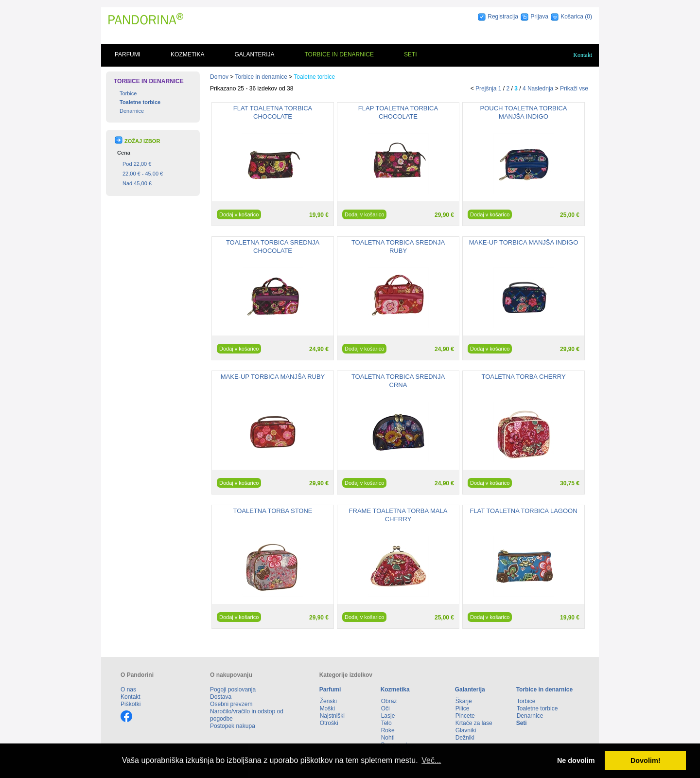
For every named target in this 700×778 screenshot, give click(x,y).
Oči (385, 708)
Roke (388, 730)
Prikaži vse (574, 88)
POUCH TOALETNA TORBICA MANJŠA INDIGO (524, 112)
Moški (327, 708)
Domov (219, 77)
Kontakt (583, 55)
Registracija (503, 17)
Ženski (328, 701)
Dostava (221, 697)
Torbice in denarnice (339, 54)
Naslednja (540, 88)
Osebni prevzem (231, 704)
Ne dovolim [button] (576, 760)
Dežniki (465, 738)
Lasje (388, 716)
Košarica (573, 17)
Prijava (539, 17)
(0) (588, 17)
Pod (137, 164)
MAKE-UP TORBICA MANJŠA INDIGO (524, 242)
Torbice (128, 93)
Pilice (463, 708)
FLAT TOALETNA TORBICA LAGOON (523, 511)
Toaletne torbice (140, 102)
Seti (411, 54)
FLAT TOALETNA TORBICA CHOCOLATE (273, 112)
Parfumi (128, 54)
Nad (137, 183)
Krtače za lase (474, 723)
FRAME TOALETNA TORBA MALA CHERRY (398, 515)
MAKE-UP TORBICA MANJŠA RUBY (273, 377)
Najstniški (332, 716)
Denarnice (132, 111)
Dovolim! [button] (646, 760)
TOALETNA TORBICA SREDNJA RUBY (398, 247)
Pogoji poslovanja (233, 690)
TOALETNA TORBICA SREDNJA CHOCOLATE (273, 247)
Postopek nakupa (233, 726)
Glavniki (466, 730)
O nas (128, 690)
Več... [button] (431, 760)
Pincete (465, 716)
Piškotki (131, 704)
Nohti (388, 738)
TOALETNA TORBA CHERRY (523, 377)
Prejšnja (486, 88)
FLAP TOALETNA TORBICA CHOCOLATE (398, 112)
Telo (386, 723)
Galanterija (254, 54)
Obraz (389, 701)
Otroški (329, 723)
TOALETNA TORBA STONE (272, 511)
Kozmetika (187, 54)
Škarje (464, 701)
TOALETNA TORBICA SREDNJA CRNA (398, 381)
